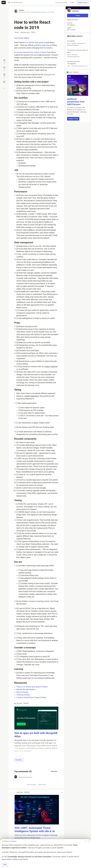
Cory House (19, 38)
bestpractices (25, 32)
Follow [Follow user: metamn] (78, 15)
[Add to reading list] (4, 76)
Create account (83, 2)
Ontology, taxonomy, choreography (77, 64)
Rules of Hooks (22, 692)
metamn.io (44, 12)
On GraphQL (77, 43)
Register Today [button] (73, 119)
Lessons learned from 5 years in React (31, 52)
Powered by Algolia (61, 3)
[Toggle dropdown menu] (57, 703)
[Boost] (4, 82)
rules (48, 45)
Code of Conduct (32, 785)
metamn (21, 10)
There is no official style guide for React (32, 687)
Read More (19, 760)
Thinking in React (23, 695)
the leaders (48, 48)
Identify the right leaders (26, 689)
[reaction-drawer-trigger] (4, 61)
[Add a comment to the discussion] (38, 778)
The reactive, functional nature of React (77, 53)
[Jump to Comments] (4, 68)
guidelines (38, 45)
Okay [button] (5, 864)
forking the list (49, 75)
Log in (72, 2)
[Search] (9, 3)
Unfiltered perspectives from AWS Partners (76, 102)
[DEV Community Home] (4, 2)
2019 (33, 32)
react (17, 32)
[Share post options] (4, 88)
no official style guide (35, 42)
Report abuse (42, 785)
